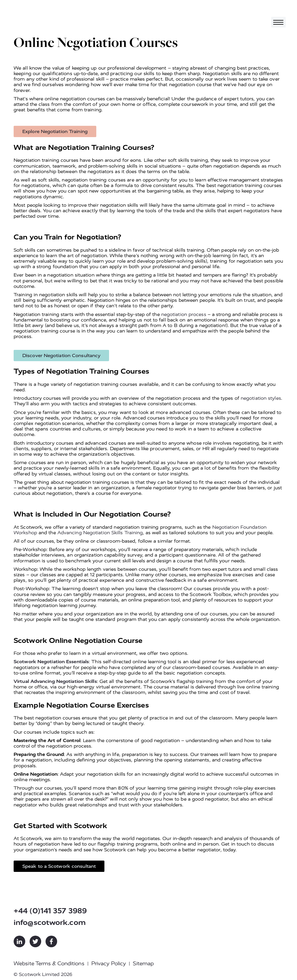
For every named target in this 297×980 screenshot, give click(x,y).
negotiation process (184, 314)
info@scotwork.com (50, 922)
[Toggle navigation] (278, 22)
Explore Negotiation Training (55, 131)
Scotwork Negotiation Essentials (51, 662)
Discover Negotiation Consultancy (61, 356)
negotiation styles (261, 398)
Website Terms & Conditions (49, 963)
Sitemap (143, 963)
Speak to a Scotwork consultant (59, 866)
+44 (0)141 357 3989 (50, 911)
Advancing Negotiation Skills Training (100, 533)
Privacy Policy (109, 963)
